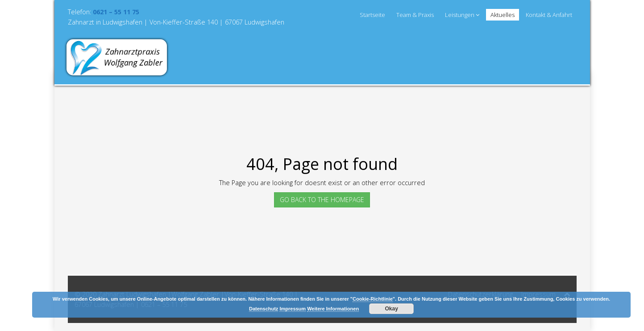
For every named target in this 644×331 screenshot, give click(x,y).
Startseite (372, 15)
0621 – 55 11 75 (116, 12)
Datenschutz (264, 309)
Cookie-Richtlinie (373, 299)
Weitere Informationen (333, 309)
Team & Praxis (415, 15)
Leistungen (462, 15)
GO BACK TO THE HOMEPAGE (322, 200)
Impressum (293, 309)
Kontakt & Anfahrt (549, 15)
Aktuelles (503, 15)
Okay (392, 309)
